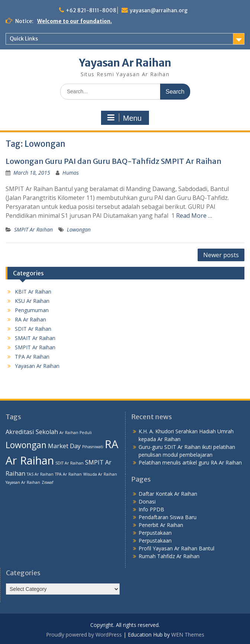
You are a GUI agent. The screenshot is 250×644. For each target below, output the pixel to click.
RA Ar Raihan (30, 319)
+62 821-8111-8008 (91, 10)
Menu (124, 118)
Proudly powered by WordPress (84, 635)
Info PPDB (151, 509)
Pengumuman (32, 310)
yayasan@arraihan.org (159, 10)
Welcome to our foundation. (74, 21)
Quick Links (24, 39)
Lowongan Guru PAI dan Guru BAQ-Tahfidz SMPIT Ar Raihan (113, 161)
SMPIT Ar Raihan (33, 229)
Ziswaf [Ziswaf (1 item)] (48, 482)
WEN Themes (188, 635)
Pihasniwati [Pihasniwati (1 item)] (93, 447)
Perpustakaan (155, 533)
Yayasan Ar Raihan (125, 63)
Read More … (194, 216)
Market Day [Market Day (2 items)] (64, 446)
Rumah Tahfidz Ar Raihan (169, 556)
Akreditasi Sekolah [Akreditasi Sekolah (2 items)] (32, 432)
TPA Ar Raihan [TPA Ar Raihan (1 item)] (68, 474)
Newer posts (221, 255)
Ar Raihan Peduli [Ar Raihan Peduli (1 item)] (76, 433)
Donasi (147, 501)
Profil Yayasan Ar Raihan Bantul (176, 548)
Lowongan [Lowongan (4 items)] (26, 445)
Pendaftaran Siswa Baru (168, 517)
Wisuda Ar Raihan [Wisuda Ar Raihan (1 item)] (100, 474)
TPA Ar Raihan (32, 357)
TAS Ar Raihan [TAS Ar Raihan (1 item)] (40, 474)
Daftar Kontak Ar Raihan (168, 494)
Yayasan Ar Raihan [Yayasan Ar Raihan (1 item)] (23, 482)
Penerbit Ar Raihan (161, 525)
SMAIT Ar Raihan (35, 338)
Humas (71, 173)
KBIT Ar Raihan (33, 292)
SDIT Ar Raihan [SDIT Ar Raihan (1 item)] (69, 463)
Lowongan (79, 229)
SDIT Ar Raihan (33, 329)
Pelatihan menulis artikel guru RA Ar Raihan (190, 462)
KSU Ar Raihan (32, 301)
